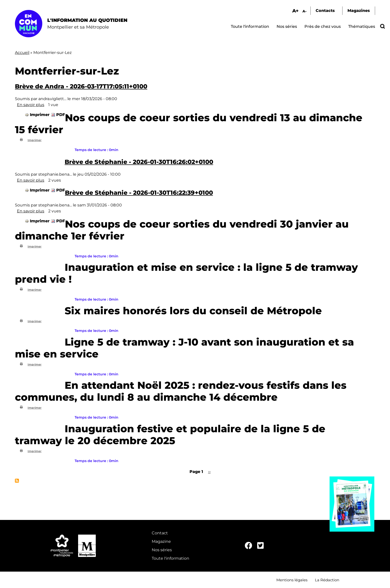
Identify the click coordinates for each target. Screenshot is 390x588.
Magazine (161, 541)
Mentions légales (292, 580)
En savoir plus (31, 105)
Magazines (359, 11)
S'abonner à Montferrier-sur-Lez (17, 481)
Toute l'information (250, 26)
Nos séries (287, 26)
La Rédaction (327, 580)
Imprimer (40, 115)
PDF (61, 115)
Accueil (22, 53)
